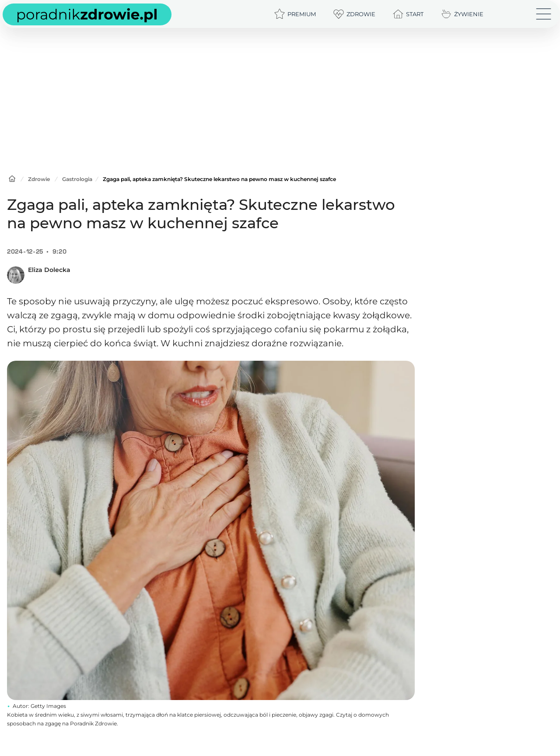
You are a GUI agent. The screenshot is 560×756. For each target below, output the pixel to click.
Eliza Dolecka (49, 270)
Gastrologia (77, 179)
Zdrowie (39, 179)
